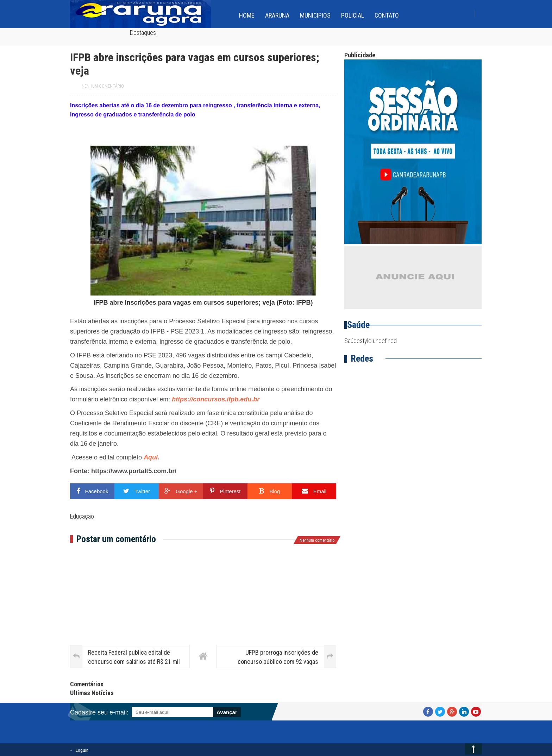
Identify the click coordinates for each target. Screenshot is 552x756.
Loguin (82, 750)
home (247, 15)
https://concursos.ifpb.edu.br (216, 399)
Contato (387, 15)
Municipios (315, 15)
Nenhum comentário (103, 86)
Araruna (277, 15)
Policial (353, 15)
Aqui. (152, 457)
